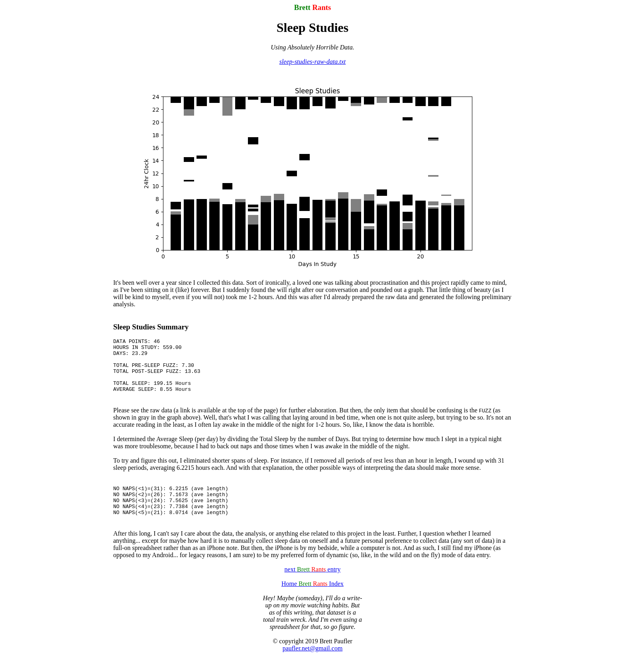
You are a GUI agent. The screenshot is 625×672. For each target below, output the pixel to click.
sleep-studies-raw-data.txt (313, 62)
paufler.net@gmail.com (313, 665)
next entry (313, 586)
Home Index (312, 600)
